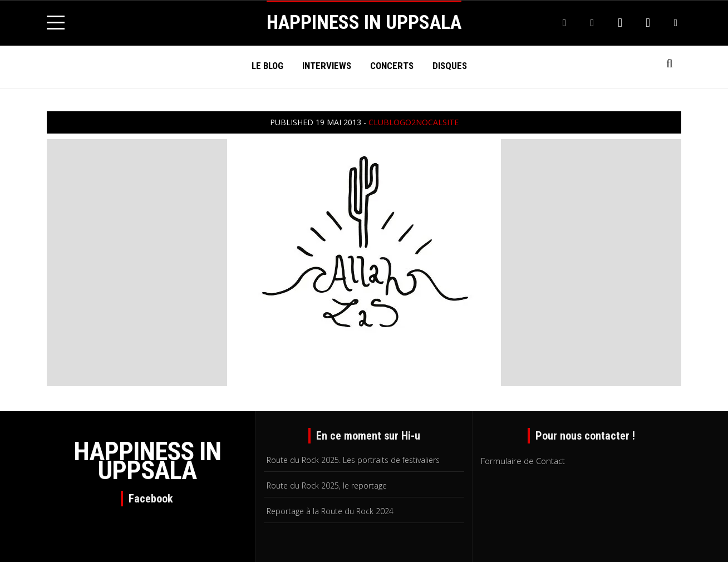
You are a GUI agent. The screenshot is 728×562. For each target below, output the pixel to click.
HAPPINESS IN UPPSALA (364, 23)
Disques (450, 66)
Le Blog (267, 66)
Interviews (327, 66)
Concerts (392, 66)
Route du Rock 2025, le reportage (327, 485)
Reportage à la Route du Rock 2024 (330, 511)
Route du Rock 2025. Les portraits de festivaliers (353, 460)
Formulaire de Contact (523, 461)
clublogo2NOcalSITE (414, 122)
